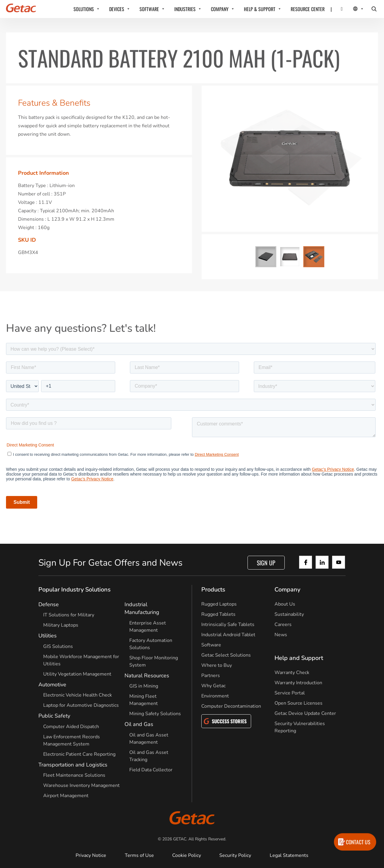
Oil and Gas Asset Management (149, 739)
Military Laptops (61, 625)
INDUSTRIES (185, 9)
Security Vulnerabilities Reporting (300, 727)
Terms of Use (139, 855)
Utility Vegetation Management (77, 674)
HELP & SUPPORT (260, 9)
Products (213, 590)
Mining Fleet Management (144, 700)
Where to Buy (217, 665)
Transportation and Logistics (73, 765)
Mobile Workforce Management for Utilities (81, 660)
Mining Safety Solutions (155, 714)
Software (211, 645)
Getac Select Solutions (226, 655)
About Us (285, 604)
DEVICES (117, 9)
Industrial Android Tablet (228, 635)
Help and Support (299, 658)
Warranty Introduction (298, 683)
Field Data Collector (151, 770)
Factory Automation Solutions (151, 644)
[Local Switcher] (352, 9)
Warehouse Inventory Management (81, 785)
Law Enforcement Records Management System (72, 740)
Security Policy (235, 855)
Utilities (48, 636)
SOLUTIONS (84, 9)
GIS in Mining (144, 686)
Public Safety (54, 716)
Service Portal (290, 693)
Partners (211, 676)
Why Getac (213, 686)
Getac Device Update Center (305, 713)
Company (287, 590)
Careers (283, 625)
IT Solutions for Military (69, 615)
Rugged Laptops (219, 604)
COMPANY (220, 9)
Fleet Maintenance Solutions (74, 775)
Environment (215, 696)
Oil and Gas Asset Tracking (149, 756)
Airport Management (66, 796)
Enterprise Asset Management (148, 627)
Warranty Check (292, 673)
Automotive (52, 685)
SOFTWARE (149, 9)
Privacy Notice (91, 855)
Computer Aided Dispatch (71, 727)
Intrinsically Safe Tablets (228, 625)
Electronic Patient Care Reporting (79, 754)
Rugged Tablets (218, 614)
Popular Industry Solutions (75, 590)
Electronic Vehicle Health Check (78, 695)
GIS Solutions (58, 646)
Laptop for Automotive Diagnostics (81, 705)
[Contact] (338, 9)
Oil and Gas (139, 724)
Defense (49, 604)
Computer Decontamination (231, 706)
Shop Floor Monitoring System (154, 661)
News (281, 635)
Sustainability (289, 614)
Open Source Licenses (298, 703)
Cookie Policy (187, 855)
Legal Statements (289, 855)
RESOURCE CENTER (308, 9)
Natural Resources (147, 676)
